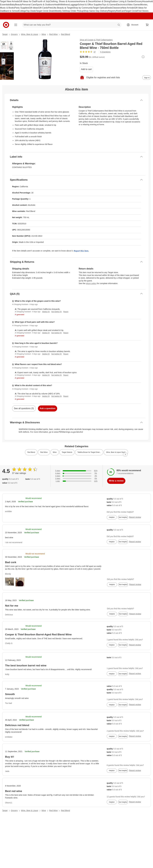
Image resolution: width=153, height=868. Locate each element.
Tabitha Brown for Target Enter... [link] (89, 452)
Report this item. (81, 251)
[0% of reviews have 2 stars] (76, 479)
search (119, 25)
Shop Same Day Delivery (96, 11)
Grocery (138, 1)
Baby (13, 5)
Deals (109, 8)
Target (5, 34)
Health (57, 5)
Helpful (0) (46, 312)
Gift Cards (43, 8)
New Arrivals (128, 8)
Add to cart (86, 69)
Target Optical (100, 8)
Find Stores (143, 11)
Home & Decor (87, 1)
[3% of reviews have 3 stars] (76, 476)
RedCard (121, 11)
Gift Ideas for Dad (28, 1)
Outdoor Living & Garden (122, 1)
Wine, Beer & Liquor (30, 34)
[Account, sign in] (133, 25)
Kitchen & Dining (102, 1)
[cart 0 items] (147, 25)
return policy (91, 283)
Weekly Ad (60, 11)
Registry (112, 11)
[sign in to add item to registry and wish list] (147, 78)
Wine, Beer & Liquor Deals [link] (116, 452)
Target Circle (131, 11)
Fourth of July (43, 1)
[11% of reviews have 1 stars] (76, 481)
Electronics (122, 5)
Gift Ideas (33, 8)
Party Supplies (22, 8)
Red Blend (65, 34)
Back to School (11, 11)
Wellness (65, 5)
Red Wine (53, 34)
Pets (50, 8)
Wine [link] (55, 452)
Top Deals (31, 11)
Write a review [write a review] (116, 481)
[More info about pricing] (143, 57)
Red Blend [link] (31, 452)
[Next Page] (125, 454)
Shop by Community (83, 8)
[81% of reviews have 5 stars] (76, 471)
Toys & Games (109, 5)
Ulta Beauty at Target (63, 8)
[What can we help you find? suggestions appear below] (72, 25)
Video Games (134, 5)
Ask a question (48, 408)
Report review (135, 517)
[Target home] (6, 25)
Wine (44, 34)
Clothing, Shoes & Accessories (64, 1)
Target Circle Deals (45, 11)
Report (66, 312)
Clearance (117, 8)
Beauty (18, 5)
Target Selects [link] (67, 452)
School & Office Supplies (90, 5)
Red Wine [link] (44, 452)
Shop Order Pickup (74, 11)
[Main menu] (16, 25)
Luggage (74, 5)
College (22, 11)
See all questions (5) (24, 408)
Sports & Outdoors (45, 5)
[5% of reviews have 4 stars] (76, 473)
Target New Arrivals (9, 1)
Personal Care (29, 5)
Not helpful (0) (56, 312)
